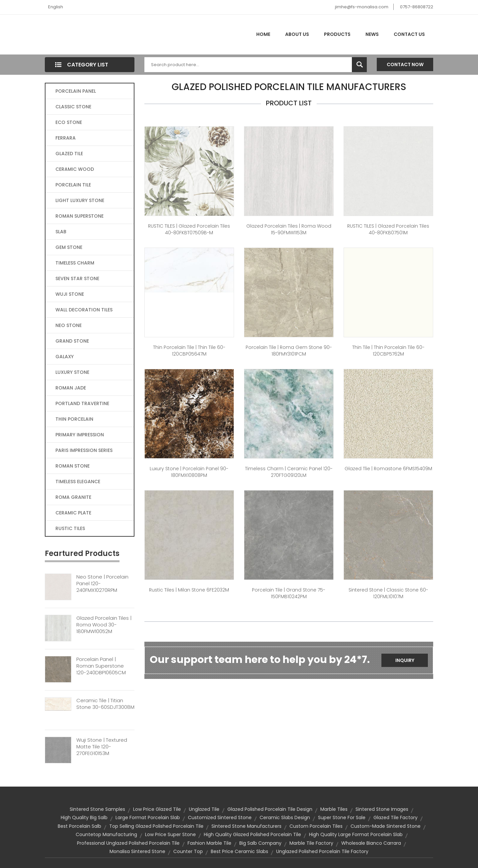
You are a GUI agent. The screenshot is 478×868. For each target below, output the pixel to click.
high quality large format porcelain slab (356, 834)
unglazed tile (204, 809)
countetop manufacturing (106, 834)
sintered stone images (382, 809)
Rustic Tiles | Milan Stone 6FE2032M (189, 590)
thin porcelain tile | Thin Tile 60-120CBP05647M (189, 351)
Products (337, 34)
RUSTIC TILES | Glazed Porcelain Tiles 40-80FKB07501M (388, 229)
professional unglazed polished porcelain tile (128, 843)
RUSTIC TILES (70, 528)
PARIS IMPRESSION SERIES (84, 450)
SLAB (61, 232)
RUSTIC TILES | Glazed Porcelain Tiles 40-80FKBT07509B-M (189, 229)
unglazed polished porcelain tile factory (322, 851)
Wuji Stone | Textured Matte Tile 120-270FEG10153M (102, 747)
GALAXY (65, 357)
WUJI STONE (70, 294)
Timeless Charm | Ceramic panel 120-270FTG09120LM (289, 472)
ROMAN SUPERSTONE (80, 216)
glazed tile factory (396, 817)
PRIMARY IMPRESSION (80, 435)
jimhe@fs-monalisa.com (362, 7)
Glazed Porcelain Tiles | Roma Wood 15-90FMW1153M (289, 229)
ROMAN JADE (71, 388)
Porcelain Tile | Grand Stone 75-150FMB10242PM (289, 593)
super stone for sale (342, 817)
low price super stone (170, 834)
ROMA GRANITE (73, 497)
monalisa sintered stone (137, 851)
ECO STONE (69, 122)
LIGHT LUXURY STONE (80, 200)
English (56, 7)
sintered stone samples (97, 809)
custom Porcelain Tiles (316, 826)
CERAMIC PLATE (73, 513)
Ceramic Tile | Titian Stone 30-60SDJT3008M (105, 704)
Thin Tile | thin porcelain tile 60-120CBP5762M (388, 351)
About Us (297, 34)
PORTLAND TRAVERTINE (82, 403)
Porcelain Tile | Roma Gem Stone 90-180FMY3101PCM (289, 351)
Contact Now (405, 64)
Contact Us (409, 34)
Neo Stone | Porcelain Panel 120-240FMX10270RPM (102, 584)
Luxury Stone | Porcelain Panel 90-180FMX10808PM (189, 472)
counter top (188, 851)
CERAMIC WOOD (75, 169)
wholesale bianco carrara (371, 843)
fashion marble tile (209, 843)
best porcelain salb (80, 826)
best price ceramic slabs (239, 851)
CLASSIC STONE (73, 107)
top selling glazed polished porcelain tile (156, 826)
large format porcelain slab (148, 817)
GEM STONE (69, 247)
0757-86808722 (417, 7)
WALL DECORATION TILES (84, 310)
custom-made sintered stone (386, 826)
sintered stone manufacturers (246, 826)
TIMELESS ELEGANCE (78, 482)
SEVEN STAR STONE (77, 278)
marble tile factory (311, 843)
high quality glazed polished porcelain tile (252, 834)
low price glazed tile (157, 809)
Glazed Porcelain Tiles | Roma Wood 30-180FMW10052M (104, 625)
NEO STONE (69, 325)
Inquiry (405, 660)
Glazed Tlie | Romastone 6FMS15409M (388, 469)
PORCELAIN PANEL (76, 91)
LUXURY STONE (72, 372)
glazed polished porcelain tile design (270, 809)
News (372, 34)
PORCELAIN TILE (73, 185)
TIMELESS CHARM (75, 263)
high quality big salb (84, 817)
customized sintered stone (220, 817)
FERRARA (66, 138)
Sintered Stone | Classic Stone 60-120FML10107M (388, 593)
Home (263, 34)
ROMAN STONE (73, 466)
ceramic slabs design (285, 817)
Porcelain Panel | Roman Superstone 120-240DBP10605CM (101, 666)
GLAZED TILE (69, 154)
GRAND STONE (72, 341)
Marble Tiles (334, 809)
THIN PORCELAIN (74, 419)
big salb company (260, 843)
